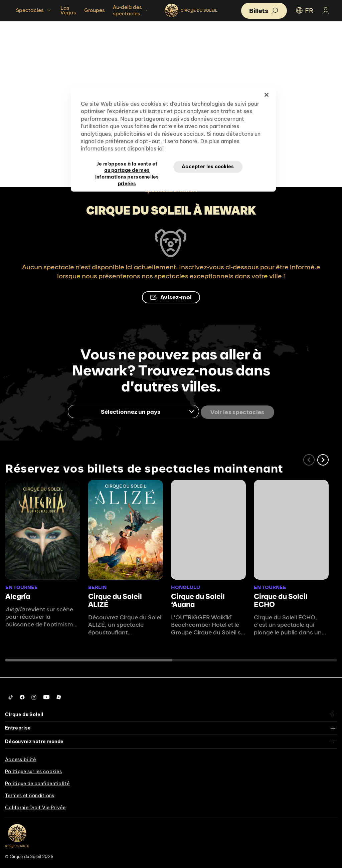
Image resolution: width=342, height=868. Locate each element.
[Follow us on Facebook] (22, 696)
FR (304, 10)
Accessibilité (21, 759)
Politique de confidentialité (37, 783)
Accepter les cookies (208, 167)
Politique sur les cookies (33, 771)
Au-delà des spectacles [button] (131, 10)
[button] (323, 459)
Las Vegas (68, 10)
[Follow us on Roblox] (59, 696)
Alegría (18, 595)
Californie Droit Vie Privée (35, 807)
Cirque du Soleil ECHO (281, 599)
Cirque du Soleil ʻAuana (198, 599)
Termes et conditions (30, 795)
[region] (173, 139)
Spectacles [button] (34, 10)
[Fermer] (267, 95)
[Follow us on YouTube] (46, 696)
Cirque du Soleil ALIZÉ (115, 599)
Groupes (95, 10)
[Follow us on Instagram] (34, 696)
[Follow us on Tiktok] (11, 696)
